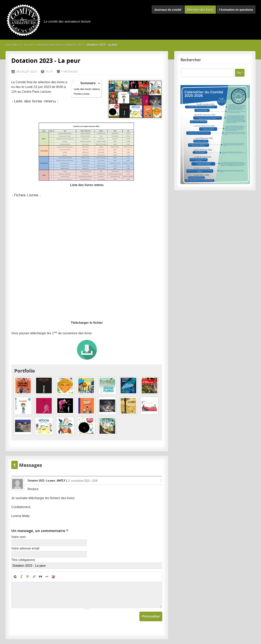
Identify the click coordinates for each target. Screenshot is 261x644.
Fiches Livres (82, 94)
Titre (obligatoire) (23, 560)
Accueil (29, 45)
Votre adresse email (25, 548)
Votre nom (19, 537)
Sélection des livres (200, 10)
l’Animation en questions (236, 10)
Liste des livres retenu (87, 89)
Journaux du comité (168, 10)
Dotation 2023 (75, 45)
